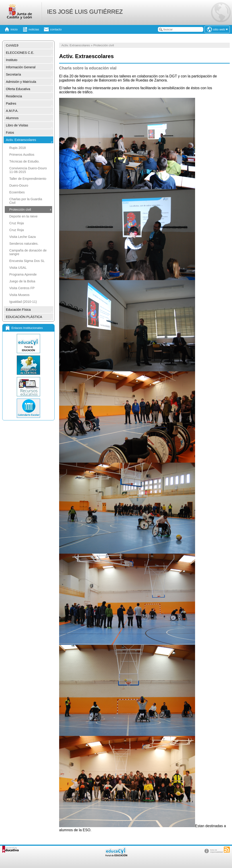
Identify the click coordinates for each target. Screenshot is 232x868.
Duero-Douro (19, 185)
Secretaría (13, 74)
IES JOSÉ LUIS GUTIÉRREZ (85, 12)
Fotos (10, 133)
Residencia (14, 96)
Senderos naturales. (24, 244)
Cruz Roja (17, 223)
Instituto (12, 60)
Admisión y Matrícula (21, 82)
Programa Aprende (23, 274)
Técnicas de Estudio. (24, 161)
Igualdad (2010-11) (23, 302)
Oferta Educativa (18, 89)
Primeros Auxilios (22, 155)
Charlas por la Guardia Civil (26, 201)
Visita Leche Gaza (23, 237)
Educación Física (18, 310)
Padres (11, 104)
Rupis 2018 (18, 148)
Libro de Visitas (17, 125)
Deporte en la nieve (23, 216)
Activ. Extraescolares (21, 140)
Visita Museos (19, 295)
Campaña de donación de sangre (28, 252)
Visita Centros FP (22, 288)
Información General (21, 67)
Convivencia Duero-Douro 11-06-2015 (28, 170)
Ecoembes (17, 192)
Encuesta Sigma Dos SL (27, 261)
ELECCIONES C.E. (20, 53)
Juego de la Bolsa (22, 281)
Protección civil (20, 210)
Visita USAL (18, 268)
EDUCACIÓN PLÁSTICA (24, 317)
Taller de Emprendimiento (28, 179)
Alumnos (12, 118)
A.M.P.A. (12, 111)
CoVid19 (12, 45)
